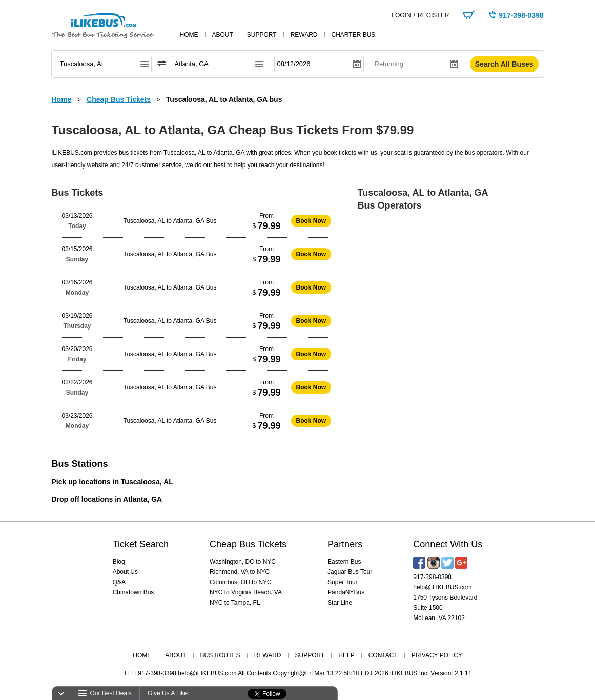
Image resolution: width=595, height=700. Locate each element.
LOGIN (401, 15)
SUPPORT (310, 655)
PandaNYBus (346, 592)
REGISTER (433, 15)
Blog (119, 562)
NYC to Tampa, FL (235, 603)
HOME (142, 655)
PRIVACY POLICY (437, 655)
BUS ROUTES (220, 655)
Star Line (340, 603)
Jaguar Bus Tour (350, 572)
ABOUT (176, 655)
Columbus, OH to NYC (241, 582)
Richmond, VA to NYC (240, 572)
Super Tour (342, 582)
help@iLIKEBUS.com (442, 587)
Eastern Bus (344, 562)
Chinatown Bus (134, 592)
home (189, 35)
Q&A (119, 582)
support (262, 35)
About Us (125, 572)
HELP (346, 655)
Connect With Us (448, 544)
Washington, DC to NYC (243, 562)
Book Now (311, 221)
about (223, 35)
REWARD (268, 655)
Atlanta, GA (142, 499)
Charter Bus (354, 35)
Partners (345, 544)
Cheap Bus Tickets (248, 544)
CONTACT (383, 655)
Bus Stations (80, 464)
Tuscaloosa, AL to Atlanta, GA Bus (170, 221)
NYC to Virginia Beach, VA (246, 592)
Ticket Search (141, 544)
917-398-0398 (432, 577)
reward (304, 35)
